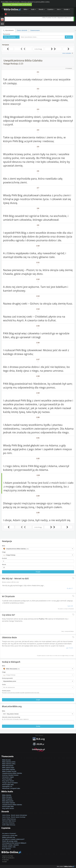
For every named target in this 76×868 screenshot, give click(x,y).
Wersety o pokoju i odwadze (11, 845)
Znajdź (38, 700)
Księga (4, 552)
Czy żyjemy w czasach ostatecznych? (13, 839)
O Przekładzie (69, 68)
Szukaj (38, 726)
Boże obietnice (7, 849)
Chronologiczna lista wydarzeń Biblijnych (14, 843)
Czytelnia (51, 9)
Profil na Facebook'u (8, 858)
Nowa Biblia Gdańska (9, 769)
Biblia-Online (12, 9)
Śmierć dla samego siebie (10, 841)
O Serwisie (5, 860)
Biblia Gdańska (7, 795)
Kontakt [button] (67, 9)
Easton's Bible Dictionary (9, 819)
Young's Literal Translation (10, 783)
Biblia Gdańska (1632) (9, 762)
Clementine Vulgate (8, 777)
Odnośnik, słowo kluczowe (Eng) (11, 717)
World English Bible (8, 785)
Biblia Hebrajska (7, 797)
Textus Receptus (7, 779)
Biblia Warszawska (8, 766)
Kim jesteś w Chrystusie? (9, 833)
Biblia (26, 9)
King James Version (8, 781)
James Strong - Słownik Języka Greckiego (14, 817)
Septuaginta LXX (7, 787)
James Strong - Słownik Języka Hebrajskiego (15, 815)
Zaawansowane (35, 30)
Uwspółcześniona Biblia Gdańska (12, 773)
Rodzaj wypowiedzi (7, 678)
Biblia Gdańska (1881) (9, 764)
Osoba (4, 684)
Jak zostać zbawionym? (9, 832)
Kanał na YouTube (8, 856)
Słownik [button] (42, 9)
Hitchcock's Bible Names (9, 821)
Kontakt (4, 862)
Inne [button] (59, 9)
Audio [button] (33, 9)
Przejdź (38, 572)
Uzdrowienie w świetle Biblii (10, 835)
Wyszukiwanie (8, 30)
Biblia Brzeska (6, 760)
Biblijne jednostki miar (9, 837)
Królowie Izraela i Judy (9, 847)
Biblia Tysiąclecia (7, 799)
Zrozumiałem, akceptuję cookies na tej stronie (17, 4)
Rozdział (4, 558)
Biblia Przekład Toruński (9, 771)
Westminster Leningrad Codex (11, 788)
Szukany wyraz (6, 691)
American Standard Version (10, 775)
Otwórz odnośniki (22, 30)
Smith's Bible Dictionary (9, 825)
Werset (4, 564)
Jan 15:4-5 (70, 648)
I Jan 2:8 (70, 606)
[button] (38, 549)
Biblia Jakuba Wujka (8, 768)
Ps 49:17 (70, 588)
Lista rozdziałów (68, 53)
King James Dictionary (8, 823)
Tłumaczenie (6, 34)
